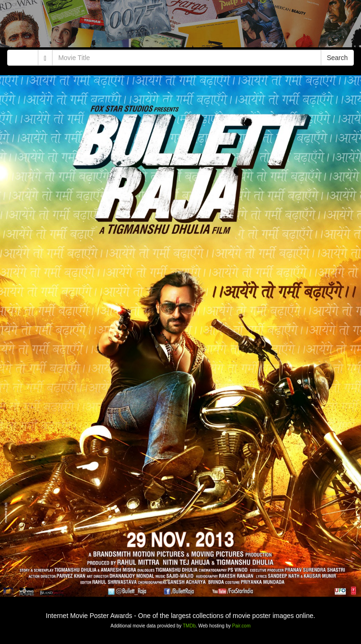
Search (337, 58)
